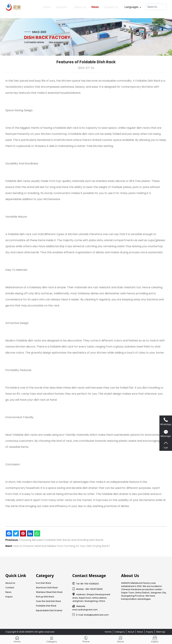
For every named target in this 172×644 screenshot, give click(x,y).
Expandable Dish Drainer (49, 610)
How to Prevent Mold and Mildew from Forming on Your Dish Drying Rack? (62, 546)
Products (61, 6)
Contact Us (111, 6)
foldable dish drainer (115, 494)
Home (47, 6)
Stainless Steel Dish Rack (49, 592)
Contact (10, 588)
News (95, 6)
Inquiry (9, 597)
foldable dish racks (18, 181)
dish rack (73, 128)
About (131, 632)
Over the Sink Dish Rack (48, 601)
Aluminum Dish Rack (47, 588)
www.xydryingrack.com (85, 610)
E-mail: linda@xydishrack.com (90, 615)
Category (120, 632)
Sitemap (161, 632)
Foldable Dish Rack (148, 81)
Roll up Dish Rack (45, 597)
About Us (80, 6)
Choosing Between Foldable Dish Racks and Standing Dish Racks (61, 540)
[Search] (156, 6)
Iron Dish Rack (43, 583)
